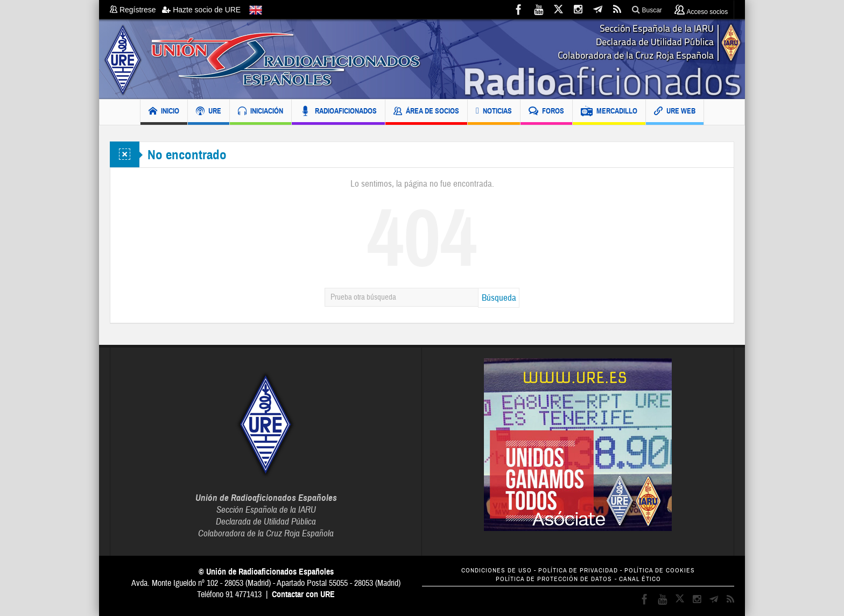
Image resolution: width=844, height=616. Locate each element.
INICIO (164, 112)
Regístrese (136, 10)
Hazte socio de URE (201, 10)
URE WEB (675, 112)
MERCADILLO (609, 112)
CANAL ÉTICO (640, 579)
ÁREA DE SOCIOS (426, 112)
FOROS (546, 112)
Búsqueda (499, 298)
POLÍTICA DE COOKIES (660, 571)
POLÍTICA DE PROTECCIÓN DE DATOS (554, 579)
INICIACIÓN (261, 112)
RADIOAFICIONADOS (338, 112)
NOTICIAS (494, 112)
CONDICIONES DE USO (497, 571)
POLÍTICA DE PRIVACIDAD (578, 571)
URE (209, 112)
